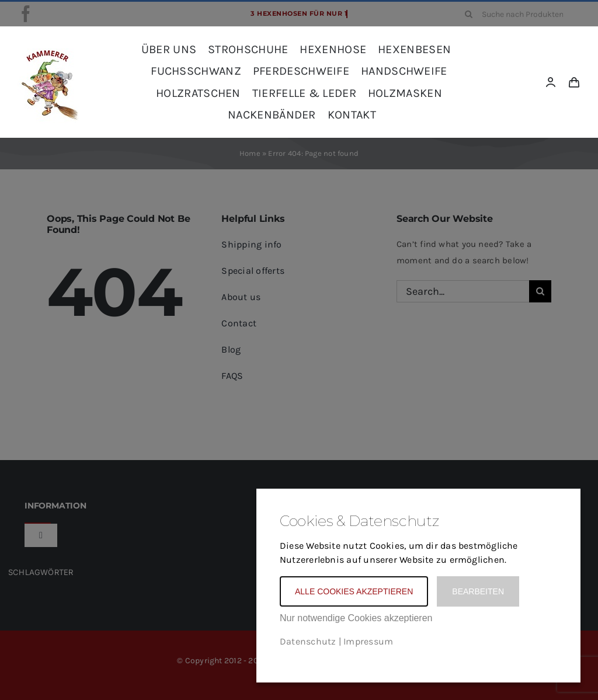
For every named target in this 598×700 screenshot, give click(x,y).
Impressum (368, 641)
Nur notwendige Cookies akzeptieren (356, 618)
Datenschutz (308, 641)
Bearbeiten (478, 591)
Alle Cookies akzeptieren (354, 591)
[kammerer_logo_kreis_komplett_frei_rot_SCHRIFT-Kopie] (48, 53)
